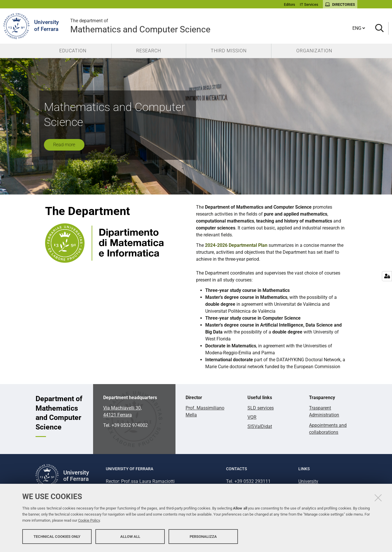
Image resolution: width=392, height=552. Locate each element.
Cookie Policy (89, 521)
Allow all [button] (130, 537)
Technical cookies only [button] (57, 537)
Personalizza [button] (203, 537)
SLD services (261, 408)
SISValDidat (260, 426)
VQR (252, 417)
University (308, 481)
